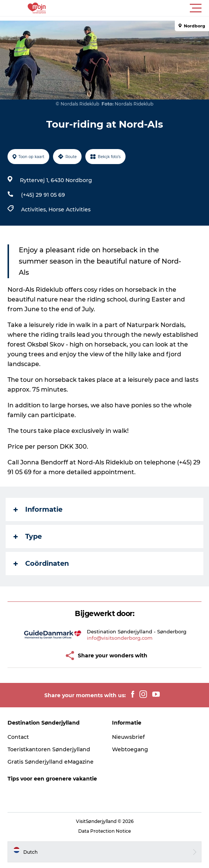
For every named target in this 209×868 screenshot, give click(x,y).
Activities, (35, 209)
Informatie (38, 509)
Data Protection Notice (104, 831)
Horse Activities (70, 209)
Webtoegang (130, 749)
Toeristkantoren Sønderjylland (49, 749)
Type (28, 536)
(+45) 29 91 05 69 (43, 195)
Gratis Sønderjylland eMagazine (51, 762)
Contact (18, 737)
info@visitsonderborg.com (120, 638)
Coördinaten (41, 564)
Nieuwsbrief (128, 737)
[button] (138, 8)
